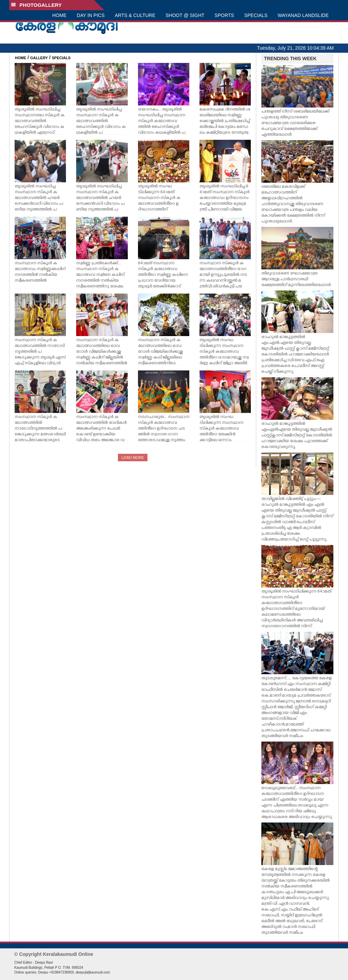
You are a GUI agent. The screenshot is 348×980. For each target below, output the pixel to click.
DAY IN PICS (91, 15)
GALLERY (39, 58)
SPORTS (224, 15)
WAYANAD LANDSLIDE (303, 15)
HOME (59, 15)
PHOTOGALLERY (36, 5)
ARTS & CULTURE (135, 15)
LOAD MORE (133, 458)
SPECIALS (256, 15)
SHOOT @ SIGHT (185, 15)
